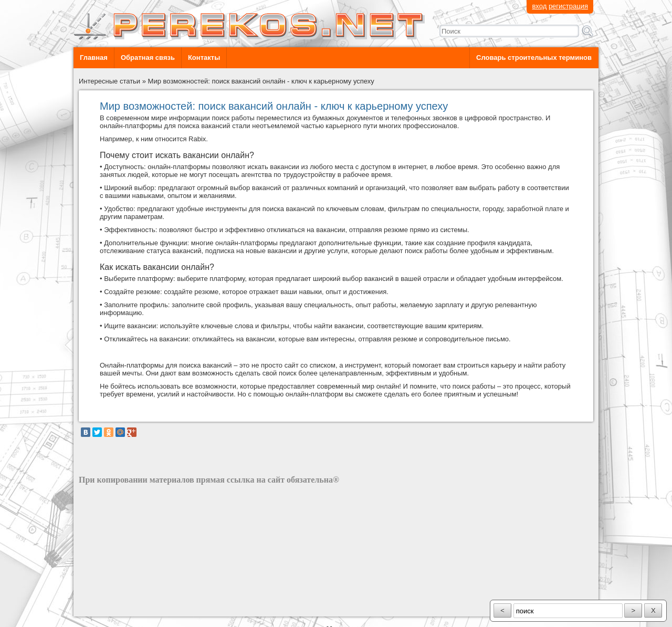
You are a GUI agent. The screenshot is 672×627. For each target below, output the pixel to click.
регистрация (568, 6)
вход (539, 6)
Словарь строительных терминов (534, 58)
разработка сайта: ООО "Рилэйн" (132, 607)
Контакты (204, 58)
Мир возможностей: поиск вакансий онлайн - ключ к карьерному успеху (261, 81)
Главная (94, 58)
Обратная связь (148, 58)
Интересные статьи (109, 81)
